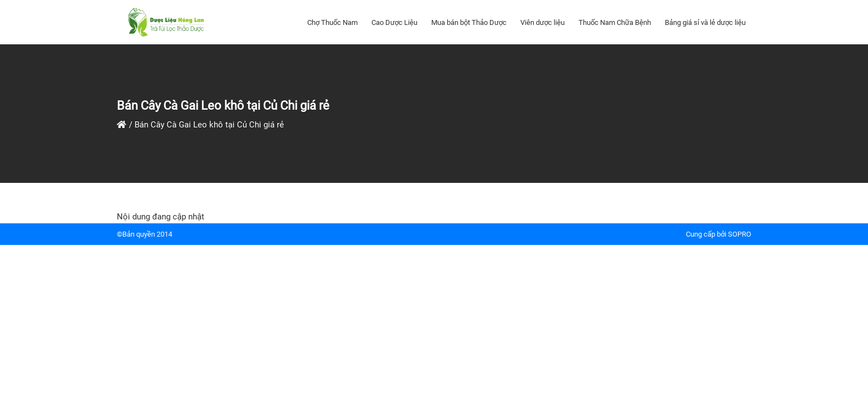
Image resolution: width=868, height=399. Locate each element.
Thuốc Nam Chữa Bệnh (615, 22)
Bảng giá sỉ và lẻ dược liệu (705, 22)
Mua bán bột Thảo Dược (469, 22)
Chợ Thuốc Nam (332, 22)
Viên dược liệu (542, 22)
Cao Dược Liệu (394, 22)
